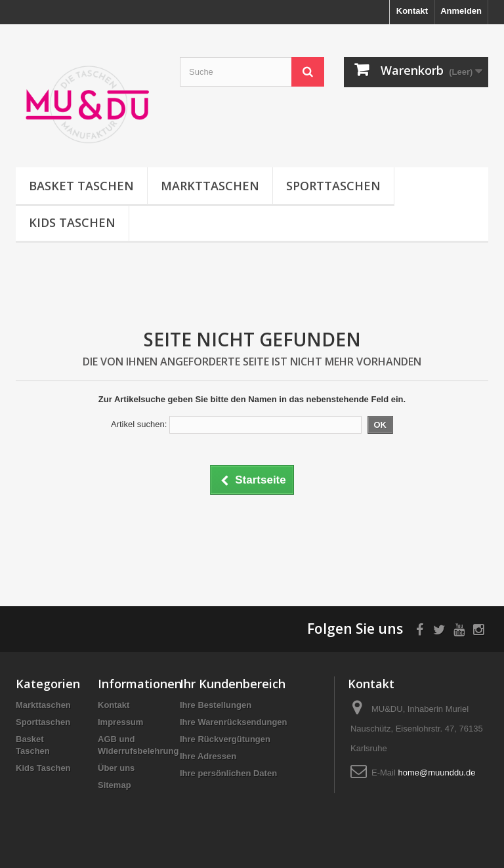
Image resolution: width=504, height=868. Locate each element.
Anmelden (461, 11)
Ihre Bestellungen (216, 705)
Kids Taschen (72, 222)
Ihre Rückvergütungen (225, 739)
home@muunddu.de (436, 773)
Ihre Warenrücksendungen (234, 722)
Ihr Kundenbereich (233, 684)
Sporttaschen (333, 186)
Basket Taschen (81, 186)
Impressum (120, 722)
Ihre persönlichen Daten (228, 773)
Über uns (116, 768)
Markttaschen (210, 186)
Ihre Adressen (208, 756)
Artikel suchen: (139, 424)
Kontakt (412, 11)
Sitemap (115, 785)
